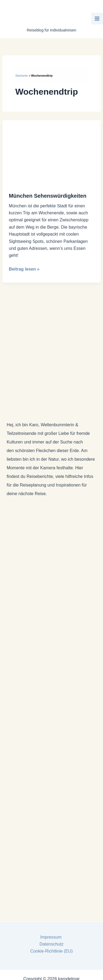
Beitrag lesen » (24, 269)
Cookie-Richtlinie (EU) (51, 951)
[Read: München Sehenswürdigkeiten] (52, 153)
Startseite (22, 76)
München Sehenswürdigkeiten (48, 196)
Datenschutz (52, 944)
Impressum (51, 937)
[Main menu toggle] (97, 19)
